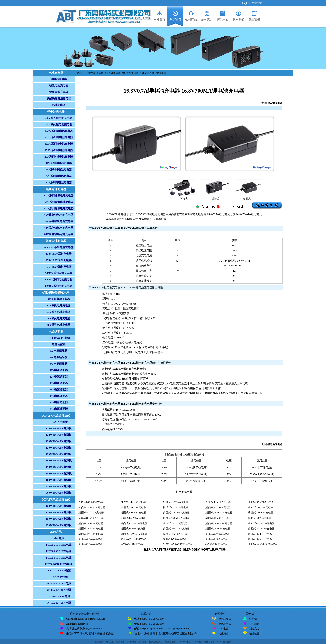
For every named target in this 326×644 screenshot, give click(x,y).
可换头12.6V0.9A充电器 (261, 502)
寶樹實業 (227, 642)
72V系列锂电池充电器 (59, 176)
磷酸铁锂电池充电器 (59, 98)
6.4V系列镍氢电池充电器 (59, 202)
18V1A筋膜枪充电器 (132, 544)
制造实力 (254, 629)
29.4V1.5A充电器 (180, 529)
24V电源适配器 (59, 402)
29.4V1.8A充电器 (265, 529)
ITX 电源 (223, 629)
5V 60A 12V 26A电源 (59, 583)
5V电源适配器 (59, 351)
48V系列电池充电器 (59, 325)
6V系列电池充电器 (59, 299)
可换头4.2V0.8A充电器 (91, 502)
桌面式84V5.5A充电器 (90, 544)
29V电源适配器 (59, 409)
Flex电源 (59, 538)
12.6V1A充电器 (137, 518)
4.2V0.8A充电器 (137, 507)
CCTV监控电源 (59, 577)
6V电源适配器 (59, 357)
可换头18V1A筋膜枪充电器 (178, 544)
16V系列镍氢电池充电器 (59, 215)
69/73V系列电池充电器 (59, 279)
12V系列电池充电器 (59, 305)
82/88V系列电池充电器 (59, 286)
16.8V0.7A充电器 (96, 507)
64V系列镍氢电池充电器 (59, 234)
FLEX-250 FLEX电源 (59, 545)
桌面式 (247, 199)
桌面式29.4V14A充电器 (133, 539)
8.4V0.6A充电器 (137, 502)
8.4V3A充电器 (264, 518)
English (246, 3)
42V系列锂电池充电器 (59, 163)
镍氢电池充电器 (59, 86)
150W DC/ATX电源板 (59, 461)
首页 (101, 73)
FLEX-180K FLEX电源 (59, 564)
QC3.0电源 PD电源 (59, 338)
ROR (219, 642)
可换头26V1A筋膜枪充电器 (263, 544)
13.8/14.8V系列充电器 (59, 254)
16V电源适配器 (59, 389)
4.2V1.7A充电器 (180, 502)
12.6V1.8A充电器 (223, 523)
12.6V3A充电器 (95, 529)
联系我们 (254, 619)
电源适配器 (59, 344)
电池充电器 (59, 105)
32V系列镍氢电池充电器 (59, 221)
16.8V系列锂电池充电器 (59, 144)
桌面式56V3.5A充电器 (90, 539)
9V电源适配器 (59, 364)
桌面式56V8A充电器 (217, 539)
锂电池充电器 (59, 79)
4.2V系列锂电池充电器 (59, 118)
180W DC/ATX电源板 (59, 473)
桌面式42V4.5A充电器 (260, 534)
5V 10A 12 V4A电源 (59, 596)
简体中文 (257, 3)
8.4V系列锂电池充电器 (59, 124)
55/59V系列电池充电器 (59, 273)
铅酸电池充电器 (59, 92)
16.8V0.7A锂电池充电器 (153, 73)
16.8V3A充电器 (137, 529)
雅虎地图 (120, 642)
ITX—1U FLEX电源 (59, 571)
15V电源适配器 (59, 383)
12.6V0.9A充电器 (180, 513)
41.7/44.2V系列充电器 (59, 267)
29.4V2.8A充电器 (138, 534)
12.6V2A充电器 (95, 523)
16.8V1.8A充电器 (265, 523)
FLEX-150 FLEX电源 (59, 558)
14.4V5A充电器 (222, 529)
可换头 (184, 199)
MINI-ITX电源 (184, 642)
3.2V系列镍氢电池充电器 (59, 196)
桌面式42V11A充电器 (175, 539)
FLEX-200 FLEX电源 (59, 551)
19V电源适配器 (59, 396)
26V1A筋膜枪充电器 (217, 544)
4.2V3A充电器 (221, 518)
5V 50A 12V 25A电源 (59, 603)
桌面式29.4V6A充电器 (217, 534)
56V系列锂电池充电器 (59, 170)
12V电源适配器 (59, 377)
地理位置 (254, 634)
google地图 (131, 642)
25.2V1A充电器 (179, 523)
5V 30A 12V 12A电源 (59, 590)
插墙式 (215, 199)
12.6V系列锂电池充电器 (59, 131)
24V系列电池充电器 (59, 312)
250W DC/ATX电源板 (59, 486)
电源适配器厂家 (156, 642)
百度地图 (142, 642)
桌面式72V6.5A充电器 (260, 539)
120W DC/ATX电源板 (59, 428)
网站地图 (110, 642)
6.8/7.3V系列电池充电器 (59, 247)
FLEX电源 (197, 642)
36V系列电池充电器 (59, 318)
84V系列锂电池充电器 (59, 182)
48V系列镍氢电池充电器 (59, 228)
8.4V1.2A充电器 (222, 502)
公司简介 (254, 624)
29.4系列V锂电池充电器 (59, 157)
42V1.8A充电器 (95, 534)
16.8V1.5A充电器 (138, 523)
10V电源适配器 (59, 370)
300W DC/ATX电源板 (59, 493)
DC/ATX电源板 (59, 422)
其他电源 (224, 634)
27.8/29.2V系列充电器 (59, 260)
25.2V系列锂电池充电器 (59, 150)
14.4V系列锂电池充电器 (59, 137)
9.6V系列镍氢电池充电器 (59, 208)
